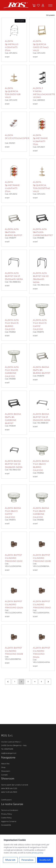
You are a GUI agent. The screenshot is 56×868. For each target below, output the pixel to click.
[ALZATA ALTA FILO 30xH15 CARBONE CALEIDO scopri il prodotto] (14, 366)
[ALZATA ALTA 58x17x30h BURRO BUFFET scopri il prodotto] (14, 226)
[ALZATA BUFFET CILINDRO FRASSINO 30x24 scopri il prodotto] (42, 648)
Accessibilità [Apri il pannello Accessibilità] (6, 825)
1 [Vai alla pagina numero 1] (15, 682)
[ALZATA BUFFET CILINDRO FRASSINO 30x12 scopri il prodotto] (42, 600)
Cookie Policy (6, 818)
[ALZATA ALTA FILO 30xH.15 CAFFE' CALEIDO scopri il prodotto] (42, 319)
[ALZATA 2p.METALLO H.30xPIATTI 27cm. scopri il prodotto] (14, 40)
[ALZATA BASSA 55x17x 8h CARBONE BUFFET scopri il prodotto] (14, 413)
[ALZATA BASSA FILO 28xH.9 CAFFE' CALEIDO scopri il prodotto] (14, 507)
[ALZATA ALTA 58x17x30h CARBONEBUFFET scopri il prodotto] (42, 226)
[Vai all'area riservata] (43, 5)
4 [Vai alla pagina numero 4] (35, 682)
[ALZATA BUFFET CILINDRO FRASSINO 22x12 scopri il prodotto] (14, 553)
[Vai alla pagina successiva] (48, 682)
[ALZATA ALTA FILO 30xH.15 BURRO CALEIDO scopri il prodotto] (14, 319)
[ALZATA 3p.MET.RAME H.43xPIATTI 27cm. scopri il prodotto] (14, 181)
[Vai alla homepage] (16, 5)
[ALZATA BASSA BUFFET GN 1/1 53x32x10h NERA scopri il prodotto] (42, 411)
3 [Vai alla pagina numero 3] (28, 682)
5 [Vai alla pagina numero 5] (41, 682)
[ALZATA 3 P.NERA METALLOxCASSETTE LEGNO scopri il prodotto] (42, 87)
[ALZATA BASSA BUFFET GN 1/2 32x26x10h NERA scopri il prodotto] (14, 458)
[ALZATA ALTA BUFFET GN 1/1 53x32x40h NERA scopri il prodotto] (14, 270)
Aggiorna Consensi (9, 821)
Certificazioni (6, 800)
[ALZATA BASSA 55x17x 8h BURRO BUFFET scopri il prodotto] (42, 364)
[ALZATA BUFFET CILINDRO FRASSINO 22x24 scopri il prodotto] (14, 600)
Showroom (6, 771)
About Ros (5, 764)
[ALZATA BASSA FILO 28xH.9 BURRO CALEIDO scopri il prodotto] (42, 460)
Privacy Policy (7, 814)
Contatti (4, 775)
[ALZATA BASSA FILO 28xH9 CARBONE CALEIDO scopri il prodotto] (42, 507)
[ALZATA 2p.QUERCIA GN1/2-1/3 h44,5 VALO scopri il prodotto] (42, 40)
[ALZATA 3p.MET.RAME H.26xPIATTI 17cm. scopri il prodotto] (42, 134)
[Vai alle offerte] (34, 5)
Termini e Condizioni (10, 810)
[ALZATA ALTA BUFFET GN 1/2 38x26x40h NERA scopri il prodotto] (42, 272)
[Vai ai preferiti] (38, 5)
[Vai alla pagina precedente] (8, 682)
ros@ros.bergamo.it (9, 753)
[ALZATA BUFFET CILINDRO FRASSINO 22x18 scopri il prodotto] (42, 553)
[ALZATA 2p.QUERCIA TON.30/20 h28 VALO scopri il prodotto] (14, 87)
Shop (3, 767)
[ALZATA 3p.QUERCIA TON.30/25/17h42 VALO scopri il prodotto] (42, 181)
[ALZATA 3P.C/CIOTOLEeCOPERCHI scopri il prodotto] (14, 132)
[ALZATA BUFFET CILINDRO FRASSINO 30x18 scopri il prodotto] (14, 646)
